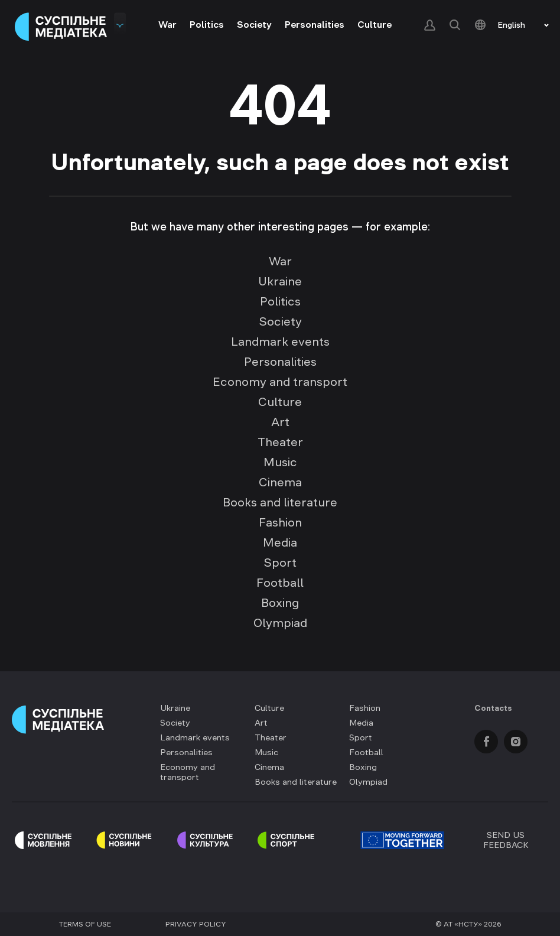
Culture (375, 24)
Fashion (280, 522)
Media (280, 542)
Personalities (315, 24)
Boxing (280, 603)
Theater (280, 442)
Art (280, 422)
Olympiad (280, 623)
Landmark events (280, 342)
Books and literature (280, 502)
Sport (280, 563)
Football (280, 583)
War (167, 24)
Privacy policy (196, 924)
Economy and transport (280, 382)
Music (280, 462)
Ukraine (280, 281)
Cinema (280, 482)
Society (254, 24)
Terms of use (85, 924)
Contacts (493, 708)
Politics (207, 24)
